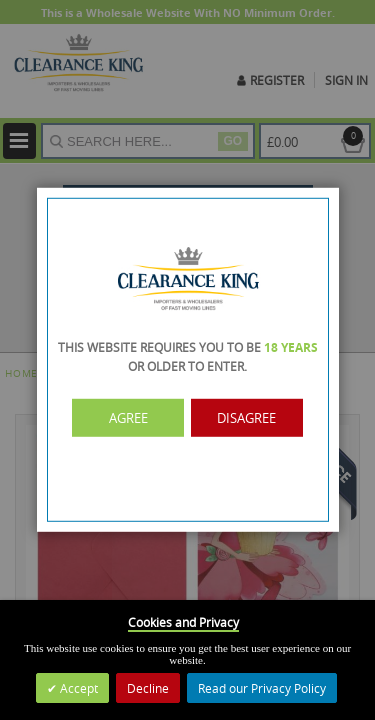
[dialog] (187, 360)
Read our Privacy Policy (262, 688)
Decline (148, 688)
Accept (77, 688)
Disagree (245, 418)
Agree (129, 418)
